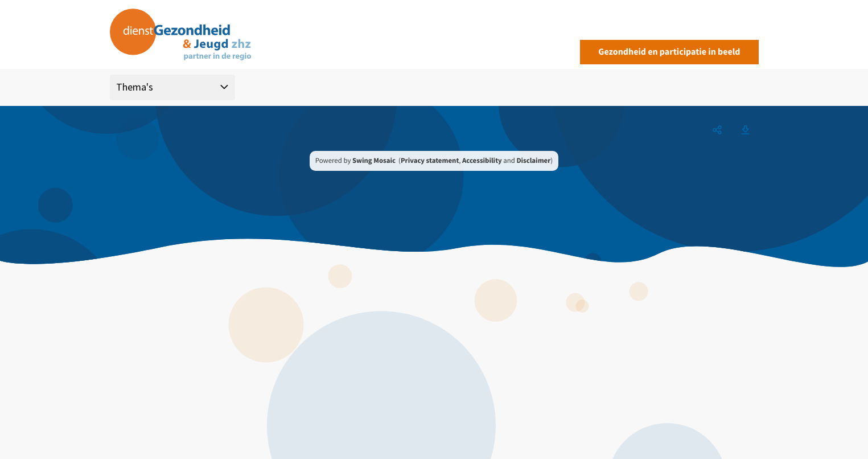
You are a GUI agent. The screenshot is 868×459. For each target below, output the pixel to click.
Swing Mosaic (374, 161)
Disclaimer (533, 161)
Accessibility (482, 161)
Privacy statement (430, 161)
